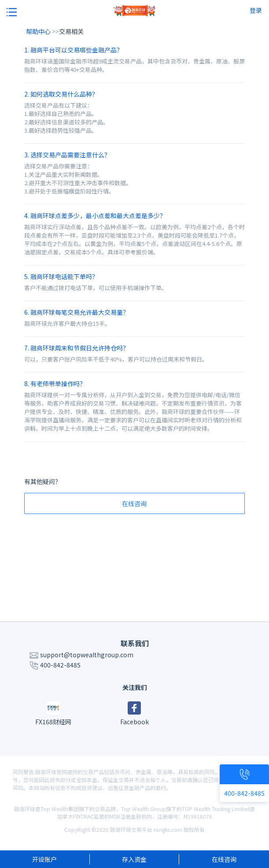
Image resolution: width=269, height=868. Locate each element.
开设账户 (44, 859)
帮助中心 (39, 31)
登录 (256, 10)
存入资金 (134, 859)
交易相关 (71, 31)
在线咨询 (134, 503)
